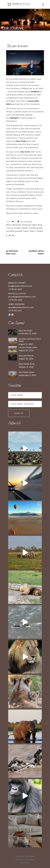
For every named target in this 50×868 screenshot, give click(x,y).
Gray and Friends (26, 356)
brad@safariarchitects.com (20, 286)
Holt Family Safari (26, 372)
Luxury (10, 228)
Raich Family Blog (27, 364)
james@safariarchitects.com (21, 307)
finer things (21, 141)
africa (9, 225)
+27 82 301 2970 (15, 289)
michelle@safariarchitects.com (22, 297)
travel (26, 231)
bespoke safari (29, 225)
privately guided (14, 231)
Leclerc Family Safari (28, 347)
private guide (36, 228)
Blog (40, 225)
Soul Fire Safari (25, 331)
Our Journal (26, 222)
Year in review (36, 231)
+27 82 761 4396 (15, 300)
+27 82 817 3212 (15, 311)
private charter (21, 228)
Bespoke (17, 225)
